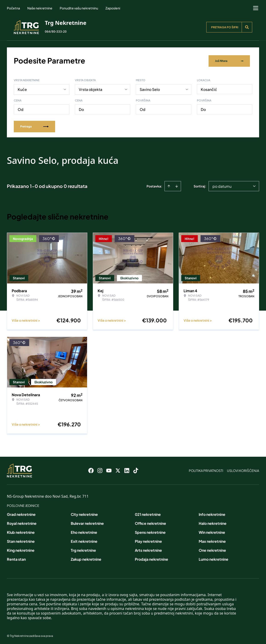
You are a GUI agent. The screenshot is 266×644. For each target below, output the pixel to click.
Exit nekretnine (84, 540)
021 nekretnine (148, 513)
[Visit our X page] (118, 470)
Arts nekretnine (148, 549)
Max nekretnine (212, 540)
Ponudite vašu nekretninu (79, 8)
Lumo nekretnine (214, 558)
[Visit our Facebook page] (91, 470)
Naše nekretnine (40, 8)
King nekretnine (21, 549)
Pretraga (34, 126)
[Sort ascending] (169, 185)
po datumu (222, 185)
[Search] (247, 27)
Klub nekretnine (21, 531)
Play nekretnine (148, 540)
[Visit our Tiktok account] (136, 470)
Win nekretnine (212, 531)
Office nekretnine (150, 522)
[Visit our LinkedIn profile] (127, 470)
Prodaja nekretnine (151, 558)
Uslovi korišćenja (243, 470)
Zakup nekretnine (86, 558)
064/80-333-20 (56, 31)
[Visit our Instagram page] (100, 470)
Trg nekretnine (83, 549)
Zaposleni (113, 8)
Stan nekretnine (21, 540)
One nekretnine (212, 549)
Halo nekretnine (213, 522)
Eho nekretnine (84, 531)
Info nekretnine (212, 513)
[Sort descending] (177, 185)
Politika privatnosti (206, 470)
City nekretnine (84, 513)
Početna (13, 8)
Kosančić (209, 88)
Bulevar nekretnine (87, 522)
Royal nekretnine (22, 522)
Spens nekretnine (150, 531)
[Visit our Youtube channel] (109, 470)
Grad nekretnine (21, 513)
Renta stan (16, 558)
